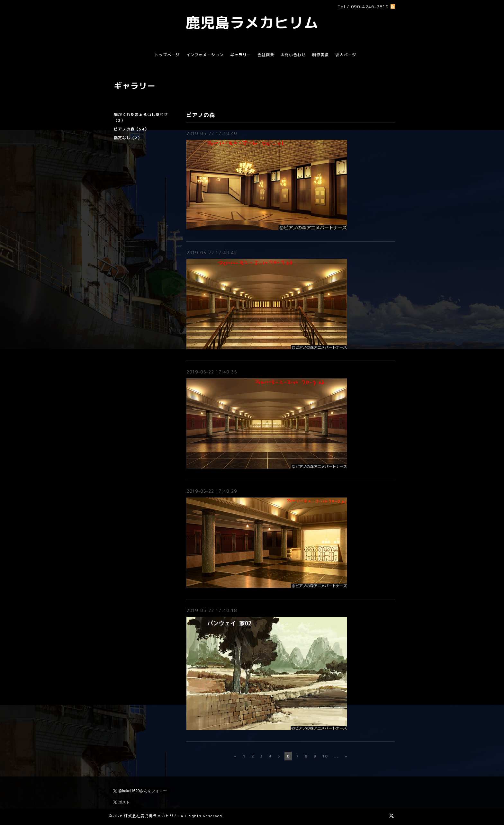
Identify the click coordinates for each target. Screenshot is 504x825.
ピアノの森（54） (131, 129)
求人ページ (346, 55)
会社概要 (266, 55)
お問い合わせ (293, 55)
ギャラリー (241, 55)
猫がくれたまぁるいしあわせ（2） (141, 117)
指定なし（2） (128, 138)
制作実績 (320, 55)
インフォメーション (205, 55)
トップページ (167, 55)
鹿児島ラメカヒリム (252, 22)
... (336, 756)
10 (325, 756)
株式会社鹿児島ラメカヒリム (151, 816)
